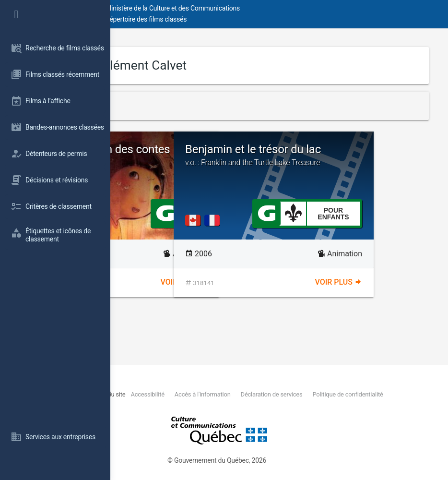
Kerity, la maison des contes (192, 156)
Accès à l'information (366, 394)
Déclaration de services (195, 405)
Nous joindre (176, 394)
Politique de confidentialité (359, 405)
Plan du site (230, 394)
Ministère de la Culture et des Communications (283, 8)
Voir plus (239, 282)
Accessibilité (290, 394)
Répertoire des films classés (256, 19)
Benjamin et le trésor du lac (356, 166)
